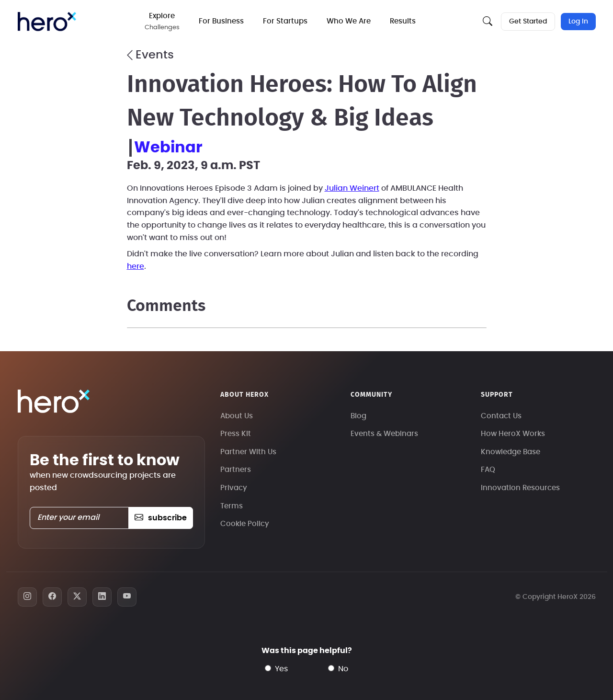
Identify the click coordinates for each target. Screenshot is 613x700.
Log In (578, 22)
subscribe (161, 518)
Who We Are (349, 21)
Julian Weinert (352, 188)
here (136, 266)
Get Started (528, 22)
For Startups (285, 21)
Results (403, 21)
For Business (221, 21)
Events (150, 55)
